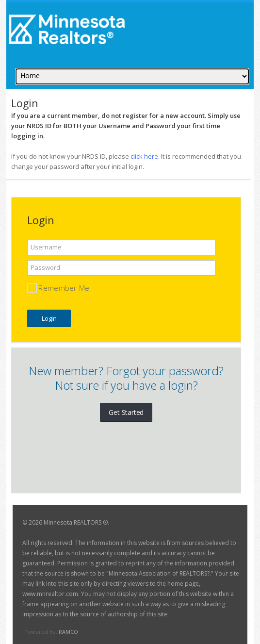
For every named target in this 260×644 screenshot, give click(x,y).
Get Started (126, 412)
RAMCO (68, 632)
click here (144, 156)
